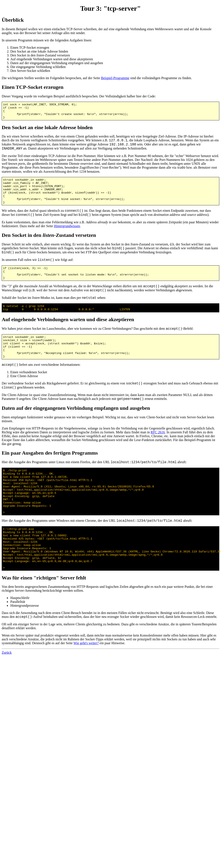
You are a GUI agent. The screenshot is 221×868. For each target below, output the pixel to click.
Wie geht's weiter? (86, 677)
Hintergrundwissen (67, 234)
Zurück (7, 687)
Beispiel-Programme (115, 78)
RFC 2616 (158, 449)
